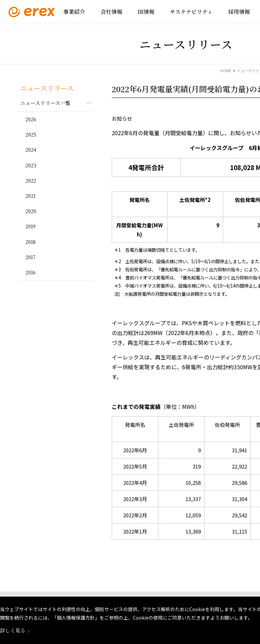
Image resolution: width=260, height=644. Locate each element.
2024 (31, 150)
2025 (31, 134)
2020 (31, 211)
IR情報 (146, 12)
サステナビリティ (191, 12)
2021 (30, 196)
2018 (30, 242)
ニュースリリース (47, 88)
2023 (31, 165)
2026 (31, 119)
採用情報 (239, 12)
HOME (226, 70)
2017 (30, 257)
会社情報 (111, 12)
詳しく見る (14, 630)
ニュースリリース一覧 (45, 103)
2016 (30, 272)
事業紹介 (74, 12)
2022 (31, 181)
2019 (30, 226)
